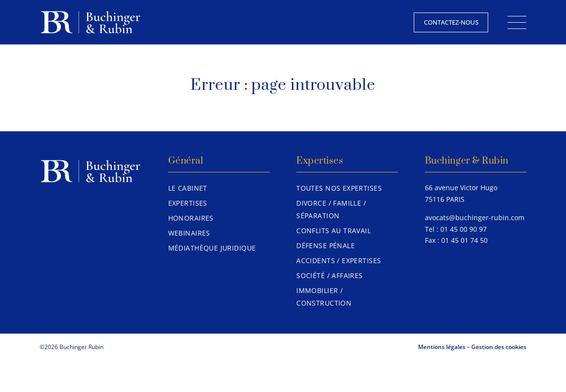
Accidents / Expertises (339, 260)
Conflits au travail (334, 231)
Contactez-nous (451, 22)
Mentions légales (442, 347)
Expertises (188, 203)
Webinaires (189, 233)
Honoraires (191, 218)
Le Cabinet (188, 188)
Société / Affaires (330, 275)
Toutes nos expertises (339, 188)
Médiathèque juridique (212, 248)
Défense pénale (326, 245)
